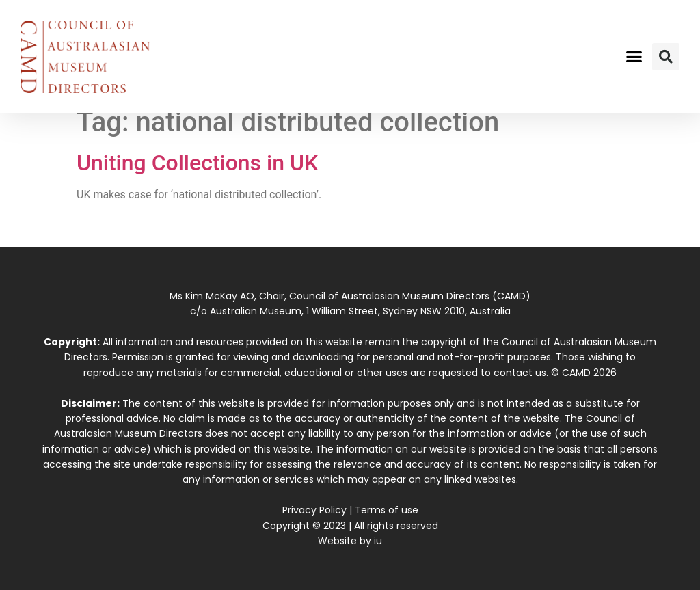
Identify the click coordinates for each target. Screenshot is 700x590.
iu (378, 541)
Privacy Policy (314, 510)
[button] (634, 57)
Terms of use (387, 510)
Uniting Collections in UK (197, 163)
